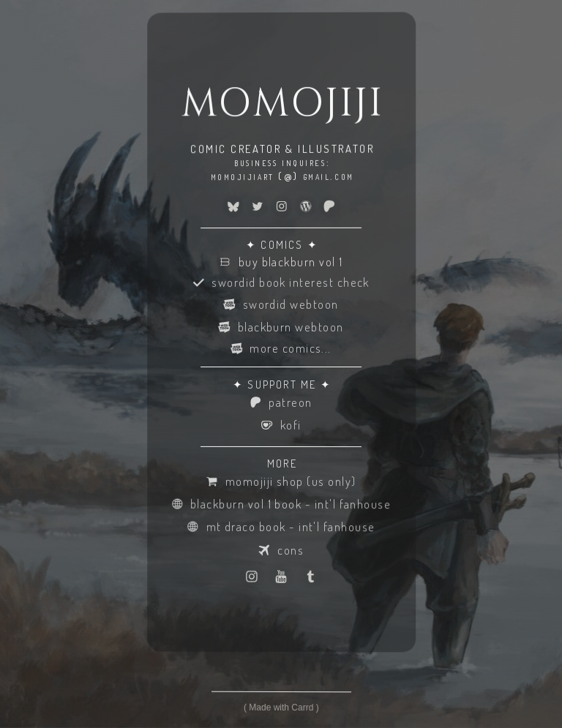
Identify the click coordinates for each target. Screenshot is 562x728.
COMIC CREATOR (236, 149)
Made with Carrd (281, 707)
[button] (233, 207)
